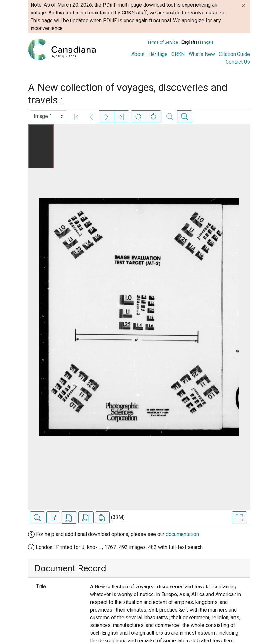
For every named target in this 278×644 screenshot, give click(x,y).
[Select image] (48, 116)
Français (206, 42)
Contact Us (238, 62)
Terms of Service (163, 42)
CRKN (178, 54)
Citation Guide (234, 54)
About (138, 54)
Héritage (158, 54)
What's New (202, 54)
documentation (182, 534)
